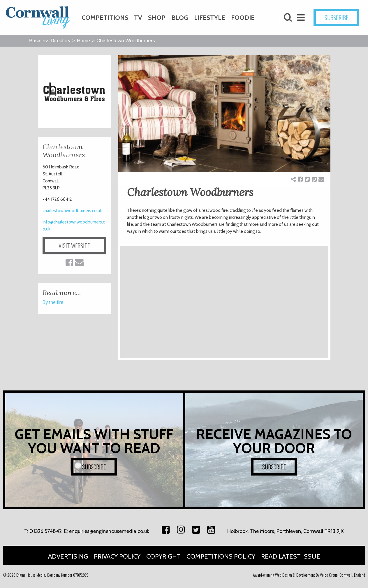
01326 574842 (46, 531)
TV (138, 18)
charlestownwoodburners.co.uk (72, 211)
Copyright (163, 556)
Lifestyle (210, 18)
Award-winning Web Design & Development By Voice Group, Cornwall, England (309, 575)
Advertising (68, 556)
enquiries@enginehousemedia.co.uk (109, 531)
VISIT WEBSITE (74, 246)
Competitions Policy (221, 556)
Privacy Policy (117, 556)
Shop (157, 18)
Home (83, 41)
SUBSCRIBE (336, 17)
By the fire (53, 302)
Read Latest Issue (291, 556)
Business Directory (50, 41)
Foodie (243, 18)
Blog (180, 18)
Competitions (105, 18)
